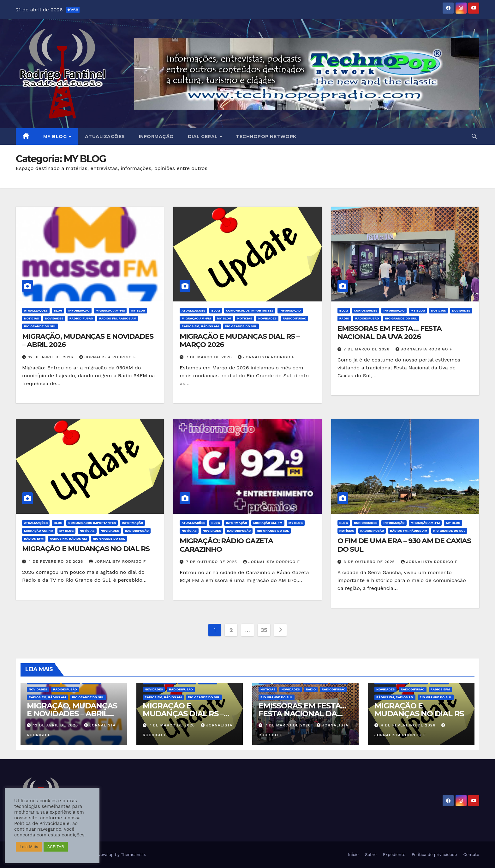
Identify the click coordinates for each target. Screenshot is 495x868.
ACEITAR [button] (56, 847)
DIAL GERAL (204, 137)
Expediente (394, 855)
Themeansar (133, 855)
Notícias (31, 318)
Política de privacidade (434, 855)
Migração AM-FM (110, 310)
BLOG (58, 310)
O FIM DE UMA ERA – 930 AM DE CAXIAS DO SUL (404, 545)
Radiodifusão (81, 318)
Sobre (371, 855)
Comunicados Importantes (250, 310)
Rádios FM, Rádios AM (118, 318)
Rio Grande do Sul (40, 326)
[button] (474, 136)
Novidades (54, 318)
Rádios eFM (34, 539)
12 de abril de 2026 (52, 357)
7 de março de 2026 (210, 357)
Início (353, 855)
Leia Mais (29, 847)
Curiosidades (366, 310)
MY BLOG (56, 137)
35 (264, 630)
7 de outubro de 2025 (212, 562)
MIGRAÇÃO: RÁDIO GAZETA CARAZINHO (226, 545)
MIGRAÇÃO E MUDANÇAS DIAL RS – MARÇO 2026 (239, 340)
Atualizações (105, 137)
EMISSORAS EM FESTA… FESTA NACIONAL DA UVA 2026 (390, 333)
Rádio (344, 318)
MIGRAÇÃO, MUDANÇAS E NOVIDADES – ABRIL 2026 (88, 340)
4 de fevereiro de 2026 (57, 561)
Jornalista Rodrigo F (108, 357)
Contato (471, 855)
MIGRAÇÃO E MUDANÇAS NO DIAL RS (86, 549)
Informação (156, 137)
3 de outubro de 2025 (370, 562)
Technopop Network (266, 137)
